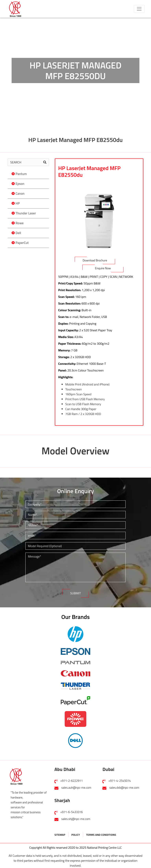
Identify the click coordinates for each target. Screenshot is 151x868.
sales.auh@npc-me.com (76, 788)
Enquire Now (103, 268)
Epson (20, 184)
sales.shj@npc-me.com (76, 819)
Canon (20, 194)
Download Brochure (95, 260)
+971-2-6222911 (72, 781)
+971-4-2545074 (120, 781)
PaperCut (22, 243)
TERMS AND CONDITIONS (101, 835)
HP (18, 203)
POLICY (76, 835)
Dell (18, 233)
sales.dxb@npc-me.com (124, 788)
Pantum (21, 174)
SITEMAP (60, 835)
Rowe (20, 223)
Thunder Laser (26, 213)
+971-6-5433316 (72, 812)
